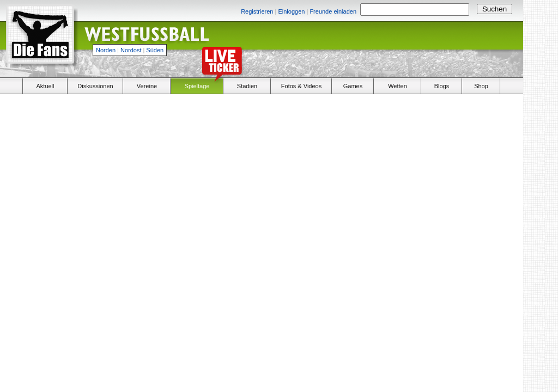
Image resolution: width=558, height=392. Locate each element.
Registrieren (257, 11)
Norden (106, 50)
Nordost (131, 50)
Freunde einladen (333, 11)
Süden (155, 50)
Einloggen (291, 11)
